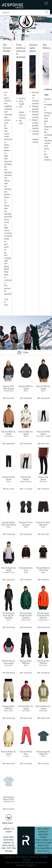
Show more (7, 823)
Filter (26, 352)
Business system (13, 862)
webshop (29, 862)
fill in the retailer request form (45, 844)
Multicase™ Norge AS (26, 865)
